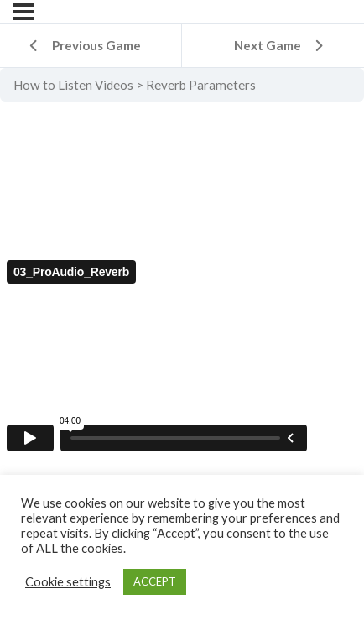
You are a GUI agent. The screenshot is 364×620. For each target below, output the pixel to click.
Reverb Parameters (201, 85)
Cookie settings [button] (68, 582)
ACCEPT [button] (155, 581)
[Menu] (23, 12)
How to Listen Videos (73, 85)
